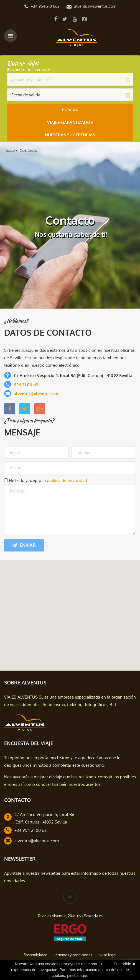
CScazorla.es (92, 916)
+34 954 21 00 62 (30, 830)
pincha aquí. (78, 976)
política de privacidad (67, 480)
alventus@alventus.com (95, 6)
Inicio (9, 150)
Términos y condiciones (73, 955)
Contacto (28, 150)
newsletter (51, 873)
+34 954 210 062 (45, 6)
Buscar (70, 110)
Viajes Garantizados (70, 122)
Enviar (24, 545)
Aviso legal (107, 955)
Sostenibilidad (35, 955)
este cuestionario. (89, 765)
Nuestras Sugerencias (70, 135)
